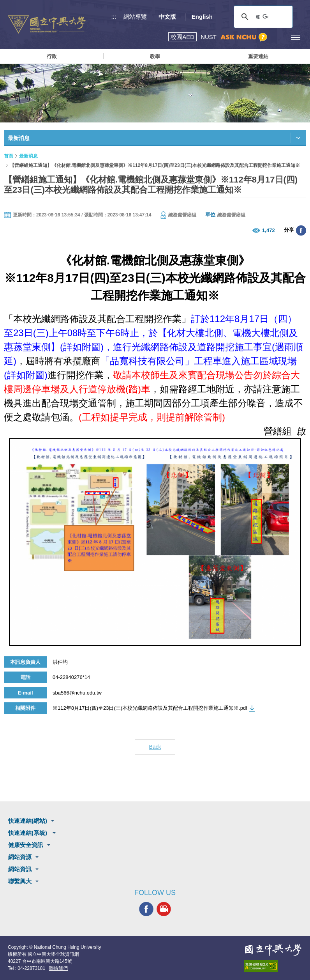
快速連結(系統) (28, 833)
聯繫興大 (20, 881)
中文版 (167, 17)
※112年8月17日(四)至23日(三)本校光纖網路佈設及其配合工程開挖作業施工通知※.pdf (150, 708)
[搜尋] (262, 17)
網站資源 (20, 857)
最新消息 (28, 156)
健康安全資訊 (26, 845)
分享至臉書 (301, 230)
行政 (52, 56)
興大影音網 (164, 909)
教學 (155, 56)
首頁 (9, 156)
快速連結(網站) (28, 821)
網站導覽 (135, 17)
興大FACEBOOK (146, 909)
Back (155, 747)
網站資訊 (20, 869)
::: (114, 17)
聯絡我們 (58, 968)
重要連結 (258, 56)
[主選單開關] (295, 37)
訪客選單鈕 (278, 37)
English (202, 17)
